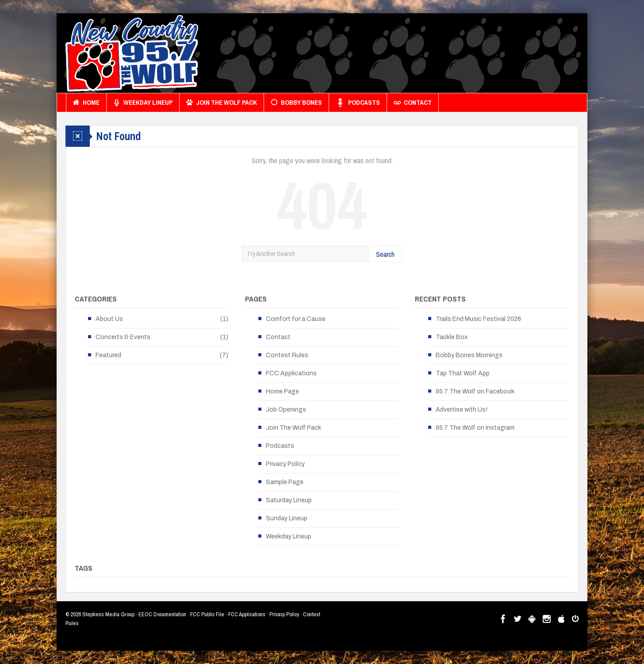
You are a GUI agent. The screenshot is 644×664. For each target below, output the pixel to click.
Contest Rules (287, 355)
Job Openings (286, 410)
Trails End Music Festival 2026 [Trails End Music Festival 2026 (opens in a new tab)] (478, 319)
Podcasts (358, 103)
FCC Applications (291, 373)
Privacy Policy (285, 464)
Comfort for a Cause (296, 319)
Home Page (282, 391)
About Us (109, 319)
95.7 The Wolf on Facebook (475, 391)
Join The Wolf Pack (222, 103)
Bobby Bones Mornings (469, 355)
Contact (413, 103)
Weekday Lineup (143, 103)
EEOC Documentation (162, 614)
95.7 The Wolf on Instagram (475, 428)
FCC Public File (207, 614)
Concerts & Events (123, 337)
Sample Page (285, 482)
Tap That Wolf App (463, 373)
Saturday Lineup (289, 500)
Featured (108, 355)
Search (385, 254)
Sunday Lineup (287, 518)
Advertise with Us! (462, 410)
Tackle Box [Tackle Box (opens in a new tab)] (452, 337)
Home (86, 103)
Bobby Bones (296, 103)
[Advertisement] (418, 55)
